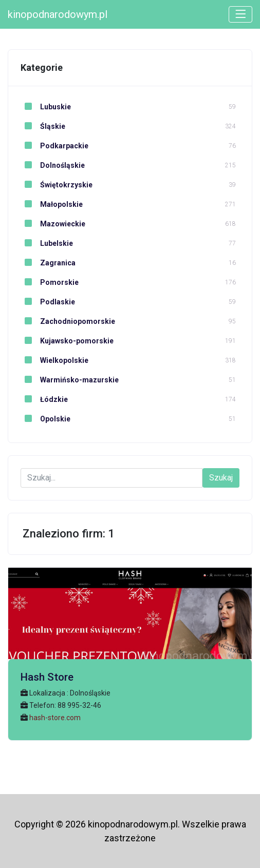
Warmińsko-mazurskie (70, 380)
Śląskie (43, 126)
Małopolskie (52, 204)
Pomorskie (50, 282)
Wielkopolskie (54, 360)
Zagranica (48, 263)
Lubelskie (47, 243)
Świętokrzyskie (57, 185)
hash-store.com (55, 718)
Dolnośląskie (53, 165)
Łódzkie (44, 399)
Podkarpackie (54, 146)
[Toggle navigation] (240, 14)
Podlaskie (48, 302)
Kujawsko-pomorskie (67, 341)
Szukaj (221, 478)
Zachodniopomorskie (68, 321)
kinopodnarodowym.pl (58, 14)
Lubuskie (46, 107)
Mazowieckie (53, 224)
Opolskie (45, 419)
